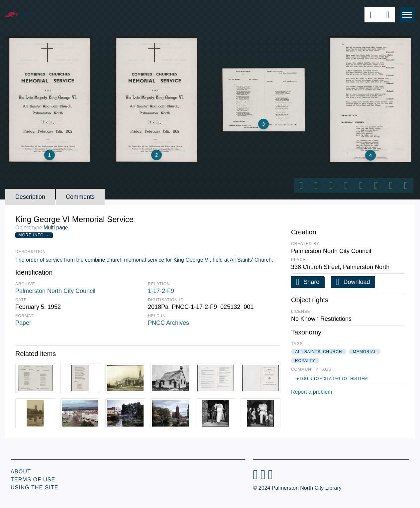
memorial (365, 352)
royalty (305, 361)
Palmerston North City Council (55, 291)
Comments (80, 197)
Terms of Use (33, 480)
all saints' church (318, 352)
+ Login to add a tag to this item (332, 379)
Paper (23, 323)
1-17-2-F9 (161, 291)
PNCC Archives (168, 323)
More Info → (34, 235)
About (21, 472)
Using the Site (35, 488)
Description (30, 197)
